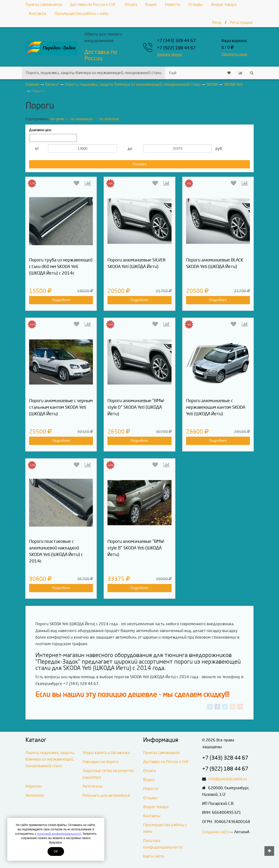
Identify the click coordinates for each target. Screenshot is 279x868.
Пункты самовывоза (44, 4)
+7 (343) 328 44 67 (176, 41)
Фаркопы (34, 786)
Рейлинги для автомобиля (106, 795)
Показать (140, 164)
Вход (217, 22)
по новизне (109, 119)
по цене (59, 119)
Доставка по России (101, 55)
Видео (151, 4)
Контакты (38, 13)
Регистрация (241, 22)
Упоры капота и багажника (106, 753)
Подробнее (61, 300)
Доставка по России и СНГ (93, 4)
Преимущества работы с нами (82, 13)
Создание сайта (216, 832)
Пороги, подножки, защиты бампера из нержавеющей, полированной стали (94, 73)
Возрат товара (224, 4)
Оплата (131, 4)
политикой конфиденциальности (59, 834)
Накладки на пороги (100, 762)
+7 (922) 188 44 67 (176, 48)
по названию (82, 119)
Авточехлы (93, 786)
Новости (172, 4)
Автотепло (35, 795)
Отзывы (196, 4)
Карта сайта (153, 856)
